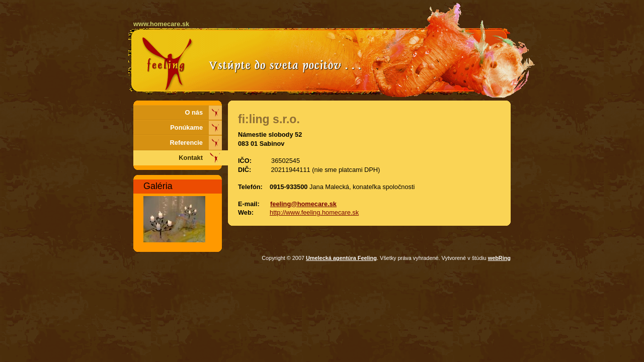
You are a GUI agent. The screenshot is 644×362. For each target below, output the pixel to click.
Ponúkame (186, 127)
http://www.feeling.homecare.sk (314, 212)
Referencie (186, 143)
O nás (194, 112)
